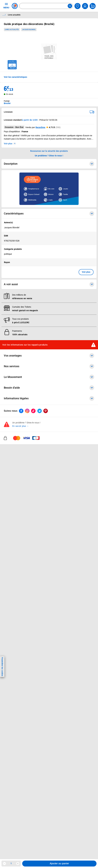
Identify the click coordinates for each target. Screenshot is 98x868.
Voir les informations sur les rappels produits (25, 345)
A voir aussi (49, 284)
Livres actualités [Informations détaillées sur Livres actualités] (14, 15)
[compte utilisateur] (85, 6)
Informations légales (49, 399)
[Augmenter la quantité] (18, 864)
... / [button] (4, 15)
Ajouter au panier (59, 863)
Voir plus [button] (86, 272)
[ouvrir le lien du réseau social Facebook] (21, 411)
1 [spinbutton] (11, 863)
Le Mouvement (49, 377)
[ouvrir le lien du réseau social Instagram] (27, 411)
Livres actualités (12, 29)
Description (49, 164)
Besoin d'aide (49, 388)
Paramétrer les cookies (2, 667)
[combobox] (46, 6)
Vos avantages (49, 356)
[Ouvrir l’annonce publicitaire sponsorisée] (49, 189)
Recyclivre (40, 127)
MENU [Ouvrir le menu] (6, 6)
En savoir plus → (21, 426)
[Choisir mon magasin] (77, 6)
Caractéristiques (49, 214)
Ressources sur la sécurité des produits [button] (49, 151)
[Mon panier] (93, 6)
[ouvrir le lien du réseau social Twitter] (40, 411)
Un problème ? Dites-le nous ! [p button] (49, 156)
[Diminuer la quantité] (4, 864)
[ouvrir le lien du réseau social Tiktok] (33, 411)
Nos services (49, 366)
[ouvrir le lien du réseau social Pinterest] (46, 411)
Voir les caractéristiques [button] (15, 77)
